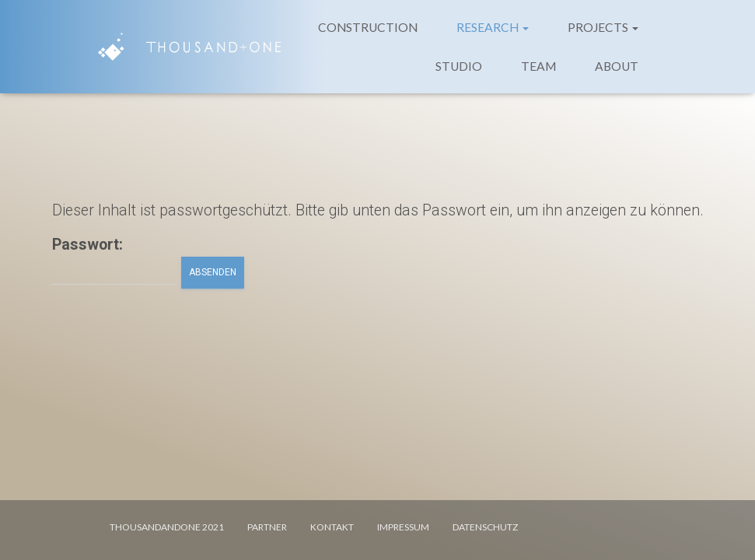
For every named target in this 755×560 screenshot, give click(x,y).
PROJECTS (603, 27)
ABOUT (617, 66)
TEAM (538, 66)
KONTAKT (332, 527)
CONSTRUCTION (368, 27)
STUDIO (459, 66)
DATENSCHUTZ (485, 527)
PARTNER (267, 527)
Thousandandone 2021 (167, 527)
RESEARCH (493, 27)
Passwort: (114, 261)
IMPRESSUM (403, 527)
